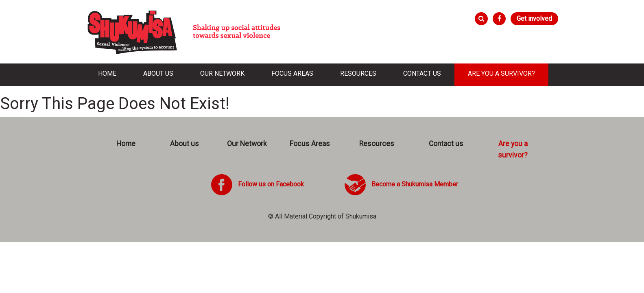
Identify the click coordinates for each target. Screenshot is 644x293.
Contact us (422, 73)
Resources (358, 73)
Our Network (222, 73)
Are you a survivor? (501, 73)
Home (107, 73)
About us (158, 73)
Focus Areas (292, 73)
